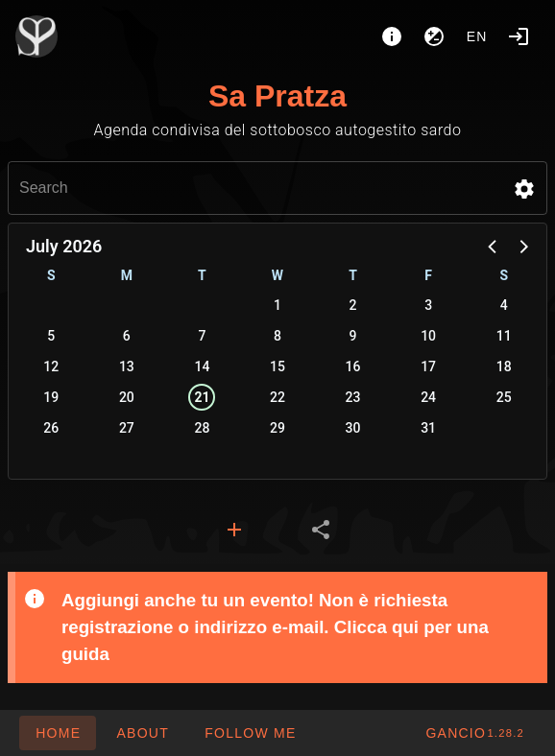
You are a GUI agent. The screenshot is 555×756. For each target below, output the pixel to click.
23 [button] (353, 397)
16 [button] (353, 366)
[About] (392, 36)
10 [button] (428, 336)
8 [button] (277, 336)
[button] (524, 189)
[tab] (234, 530)
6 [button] (127, 336)
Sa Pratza (277, 96)
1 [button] (277, 305)
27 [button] (127, 428)
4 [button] (504, 305)
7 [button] (202, 336)
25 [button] (504, 397)
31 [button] (428, 428)
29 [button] (277, 428)
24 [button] (428, 397)
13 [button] (127, 366)
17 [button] (428, 366)
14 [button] (202, 366)
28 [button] (202, 428)
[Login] (519, 36)
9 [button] (353, 336)
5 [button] (51, 336)
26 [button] (51, 428)
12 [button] (51, 366)
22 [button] (277, 397)
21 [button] (202, 397)
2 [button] (353, 305)
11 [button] (504, 336)
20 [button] (127, 397)
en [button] (477, 36)
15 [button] (277, 366)
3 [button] (428, 305)
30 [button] (353, 428)
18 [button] (504, 366)
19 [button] (51, 397)
